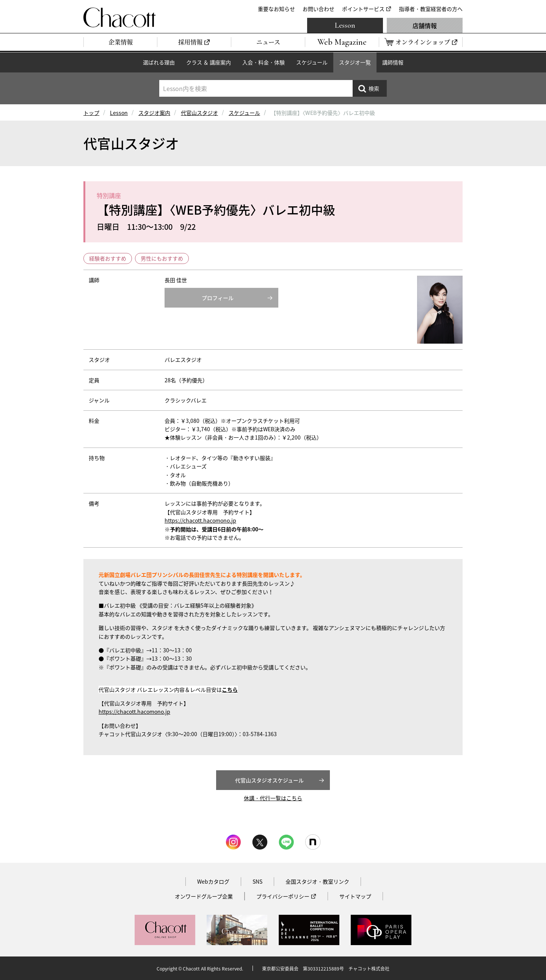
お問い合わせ (318, 9)
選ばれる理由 (159, 62)
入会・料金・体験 (264, 62)
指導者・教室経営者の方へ (431, 9)
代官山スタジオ (199, 113)
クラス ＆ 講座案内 (209, 62)
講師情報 (393, 62)
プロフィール (218, 298)
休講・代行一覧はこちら (273, 798)
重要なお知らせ (276, 9)
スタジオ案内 (154, 113)
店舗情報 (425, 25)
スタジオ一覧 (355, 62)
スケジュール (312, 62)
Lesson (345, 25)
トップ (91, 113)
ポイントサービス (363, 9)
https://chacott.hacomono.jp (200, 520)
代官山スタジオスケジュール (269, 780)
